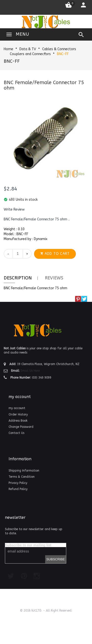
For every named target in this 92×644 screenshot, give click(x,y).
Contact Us (16, 433)
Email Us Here (30, 371)
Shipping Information (24, 471)
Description (18, 278)
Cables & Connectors (59, 49)
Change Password (21, 427)
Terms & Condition (22, 477)
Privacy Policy (18, 483)
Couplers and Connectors (30, 54)
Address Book (18, 421)
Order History (18, 414)
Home (8, 49)
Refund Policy (18, 489)
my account (17, 408)
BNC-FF (63, 54)
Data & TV (28, 49)
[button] (14, 210)
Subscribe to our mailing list (28, 545)
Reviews (54, 278)
